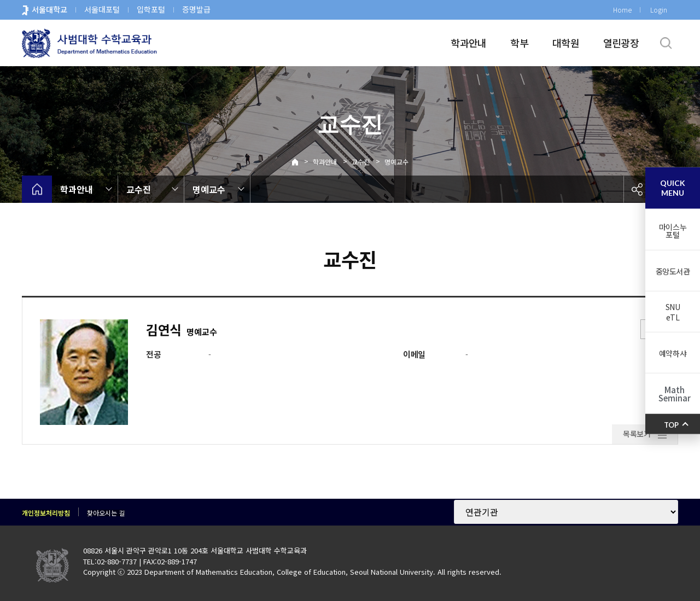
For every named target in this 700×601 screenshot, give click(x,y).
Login (659, 10)
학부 (519, 43)
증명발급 (196, 9)
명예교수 (396, 162)
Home (622, 10)
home (37, 189)
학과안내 (468, 43)
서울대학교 (49, 9)
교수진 (361, 162)
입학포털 (151, 9)
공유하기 (637, 189)
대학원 (566, 43)
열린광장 (621, 43)
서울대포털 (102, 9)
